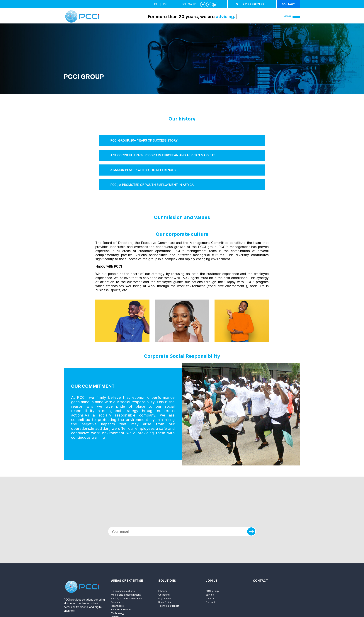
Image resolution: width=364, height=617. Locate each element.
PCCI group (212, 591)
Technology (118, 613)
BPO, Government (121, 609)
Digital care (165, 598)
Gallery (210, 598)
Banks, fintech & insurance (127, 598)
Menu (292, 16)
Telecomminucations (123, 591)
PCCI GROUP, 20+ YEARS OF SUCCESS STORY (144, 140)
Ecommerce (118, 602)
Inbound (163, 591)
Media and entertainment (126, 595)
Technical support (169, 606)
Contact (288, 4)
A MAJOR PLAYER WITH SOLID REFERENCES (143, 170)
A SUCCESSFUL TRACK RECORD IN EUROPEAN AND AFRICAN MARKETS (163, 155)
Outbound (164, 595)
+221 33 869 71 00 (253, 4)
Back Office (165, 602)
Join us (210, 595)
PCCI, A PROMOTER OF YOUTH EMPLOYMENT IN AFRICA (152, 185)
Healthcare (117, 606)
